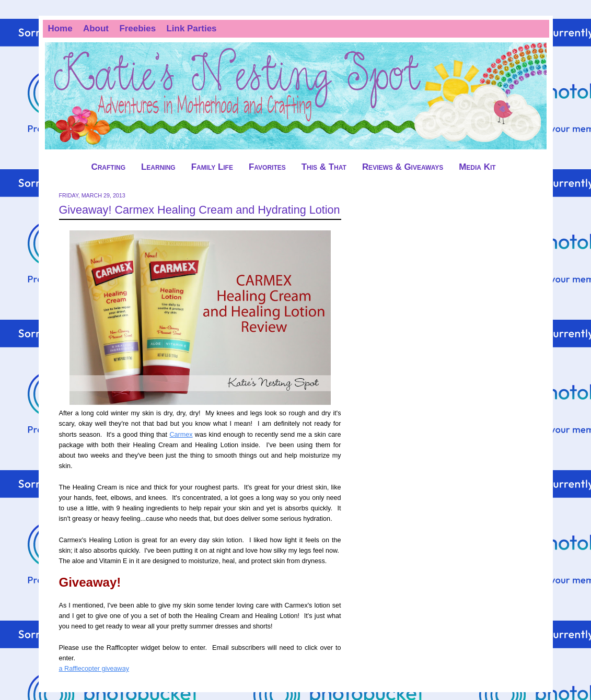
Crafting (108, 167)
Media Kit (477, 167)
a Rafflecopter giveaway (94, 669)
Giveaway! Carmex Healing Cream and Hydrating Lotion (200, 210)
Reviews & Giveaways (403, 167)
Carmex (181, 435)
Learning (158, 167)
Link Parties (192, 28)
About (96, 28)
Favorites (267, 167)
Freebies (137, 28)
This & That (324, 167)
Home (60, 28)
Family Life (212, 167)
